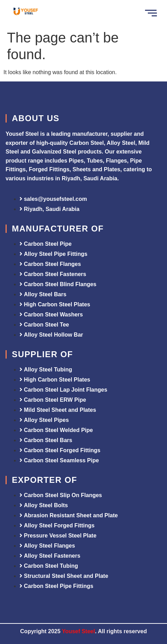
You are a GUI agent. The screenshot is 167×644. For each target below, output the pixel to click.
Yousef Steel (79, 631)
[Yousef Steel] (25, 12)
